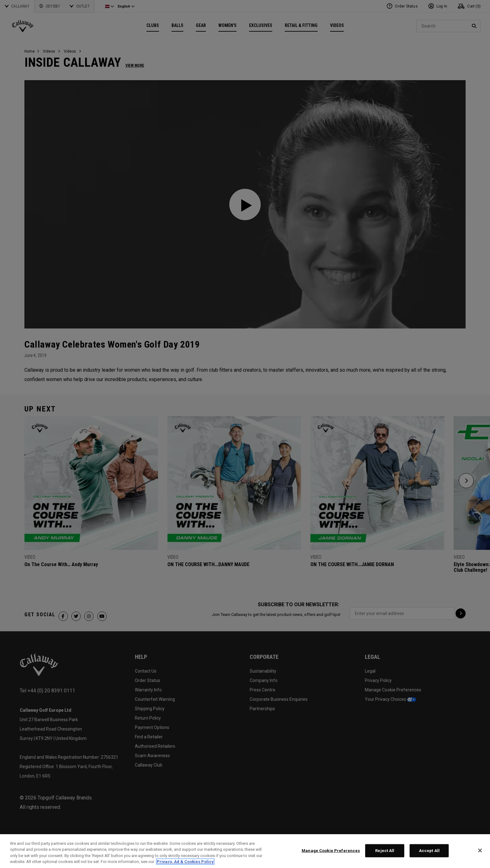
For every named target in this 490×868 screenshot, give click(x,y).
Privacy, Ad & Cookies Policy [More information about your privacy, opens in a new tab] (185, 862)
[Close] (480, 850)
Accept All (429, 851)
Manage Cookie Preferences (331, 851)
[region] (245, 851)
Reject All (385, 851)
